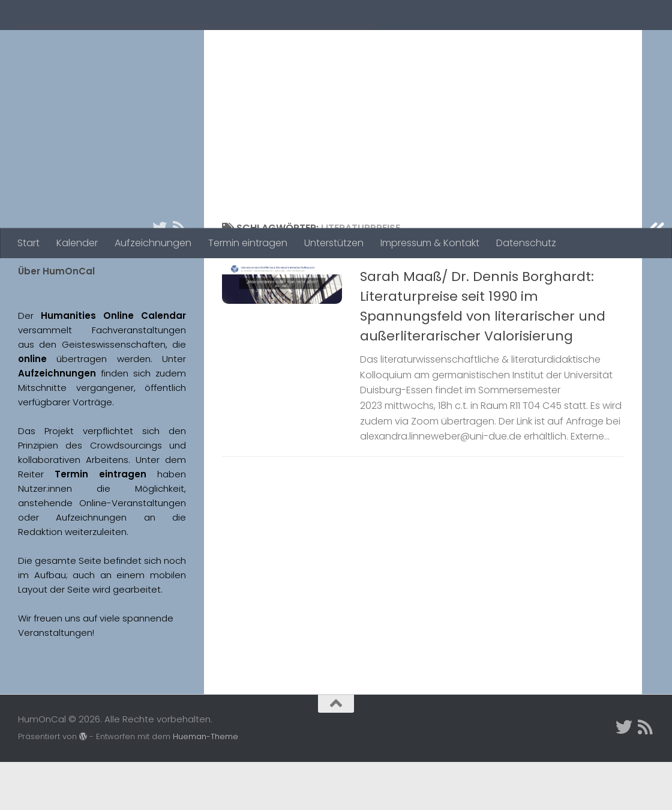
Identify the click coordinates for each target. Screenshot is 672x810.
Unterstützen (334, 243)
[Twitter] (160, 276)
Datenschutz (526, 243)
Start (28, 243)
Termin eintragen (248, 243)
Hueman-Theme (205, 784)
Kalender (77, 243)
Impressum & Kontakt (430, 243)
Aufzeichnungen (153, 243)
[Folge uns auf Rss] (179, 276)
